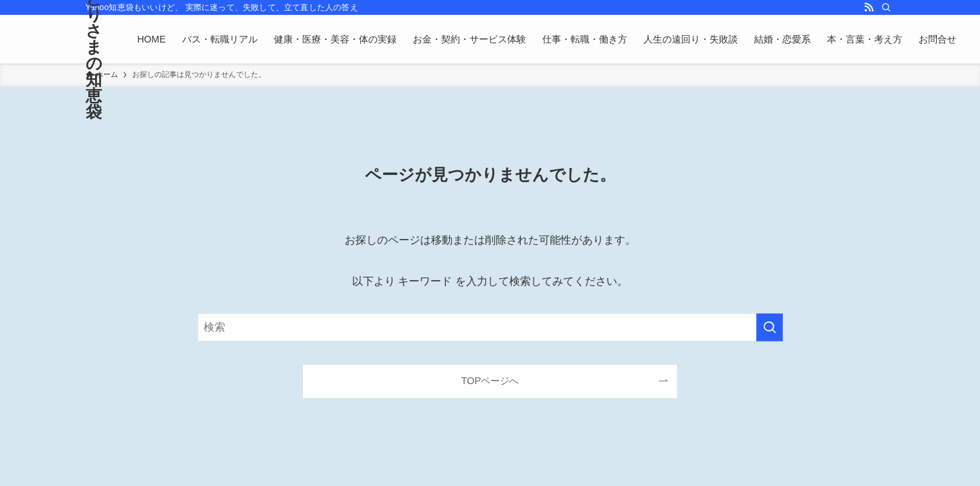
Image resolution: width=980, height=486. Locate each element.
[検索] (886, 7)
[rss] (869, 7)
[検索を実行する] (770, 327)
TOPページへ (490, 381)
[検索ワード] (490, 327)
